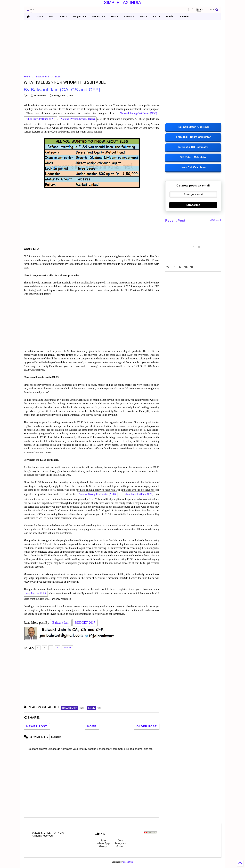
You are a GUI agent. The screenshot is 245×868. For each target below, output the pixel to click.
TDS (40, 16)
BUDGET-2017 (85, 623)
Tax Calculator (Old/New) (193, 127)
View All (67, 648)
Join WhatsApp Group (103, 843)
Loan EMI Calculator (193, 167)
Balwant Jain (42, 77)
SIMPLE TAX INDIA (122, 2)
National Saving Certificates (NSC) (138, 114)
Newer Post (37, 726)
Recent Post (175, 221)
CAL (157, 16)
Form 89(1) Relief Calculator (193, 137)
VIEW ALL (216, 220)
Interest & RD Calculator (193, 147)
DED (144, 16)
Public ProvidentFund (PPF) (40, 119)
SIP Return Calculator (193, 157)
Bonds (170, 16)
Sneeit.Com (128, 862)
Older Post (147, 726)
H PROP (184, 16)
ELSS (58, 77)
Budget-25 (79, 16)
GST (115, 16)
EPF (64, 16)
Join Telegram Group (120, 843)
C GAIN (129, 16)
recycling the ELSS (36, 594)
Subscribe (193, 205)
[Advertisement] (122, 47)
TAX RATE (99, 16)
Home (27, 77)
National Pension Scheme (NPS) (78, 119)
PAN (51, 16)
